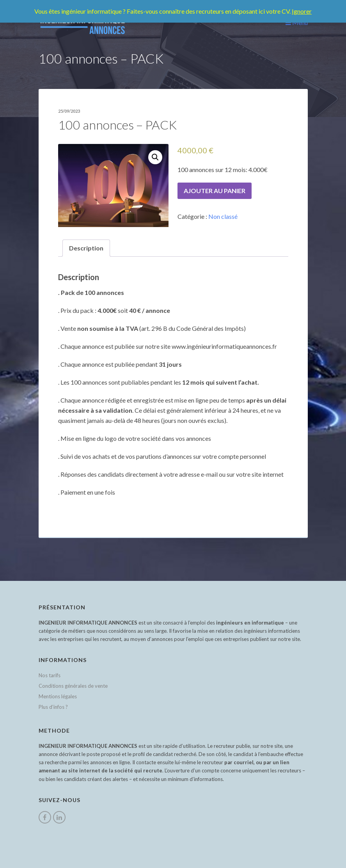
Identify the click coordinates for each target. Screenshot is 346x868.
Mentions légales (58, 696)
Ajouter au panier (215, 191)
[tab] (86, 248)
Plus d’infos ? (53, 707)
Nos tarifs (50, 675)
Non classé (223, 216)
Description (86, 248)
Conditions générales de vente (73, 686)
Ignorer (302, 11)
